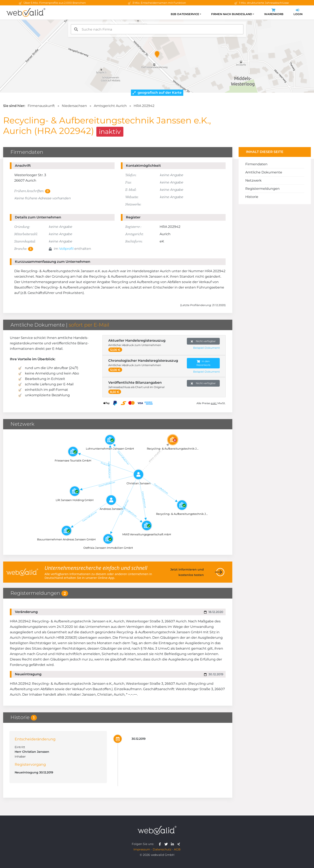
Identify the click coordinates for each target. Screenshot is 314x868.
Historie (252, 197)
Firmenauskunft (41, 106)
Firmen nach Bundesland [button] (232, 14)
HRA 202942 (144, 106)
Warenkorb (274, 12)
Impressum (142, 849)
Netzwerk (253, 180)
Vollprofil (66, 249)
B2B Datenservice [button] (185, 14)
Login (298, 12)
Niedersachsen (74, 106)
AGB (177, 849)
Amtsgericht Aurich (110, 106)
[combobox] (157, 29)
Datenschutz (162, 849)
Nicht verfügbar (203, 341)
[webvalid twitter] (167, 844)
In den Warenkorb (203, 363)
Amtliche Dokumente (264, 172)
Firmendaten (256, 164)
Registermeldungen (262, 189)
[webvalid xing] (179, 844)
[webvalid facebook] (161, 844)
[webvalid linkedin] (173, 844)
